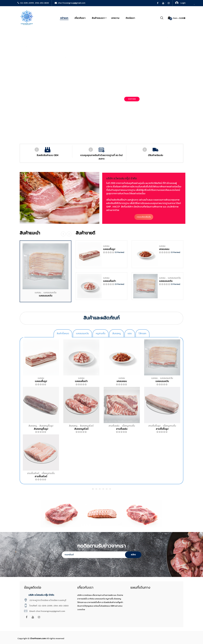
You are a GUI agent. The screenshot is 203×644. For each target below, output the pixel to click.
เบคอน (38, 453)
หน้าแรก (64, 18)
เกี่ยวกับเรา (80, 18)
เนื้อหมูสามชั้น (48, 473)
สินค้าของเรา (98, 18)
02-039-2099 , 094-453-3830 (33, 3)
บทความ (115, 18)
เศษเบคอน (164, 410)
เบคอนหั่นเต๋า (109, 441)
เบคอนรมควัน (50, 453)
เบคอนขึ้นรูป (109, 410)
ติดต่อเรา (130, 18)
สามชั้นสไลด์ (33, 473)
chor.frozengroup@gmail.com (70, 3)
